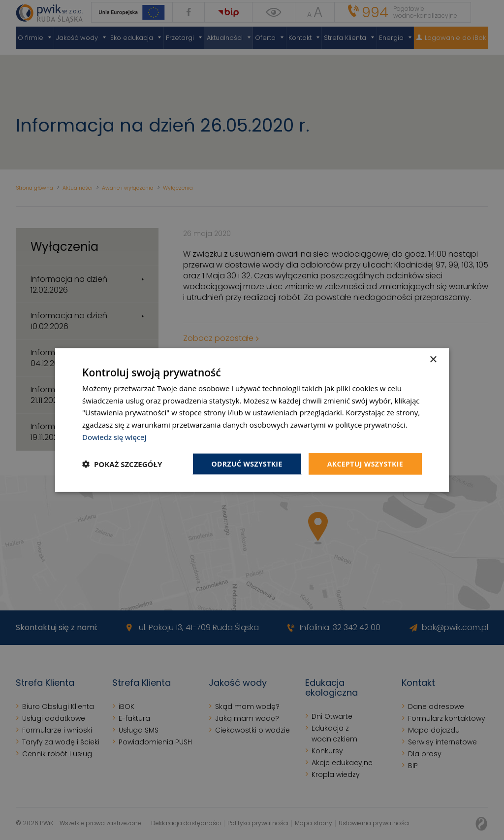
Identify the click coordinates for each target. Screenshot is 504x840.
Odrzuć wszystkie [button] (247, 463)
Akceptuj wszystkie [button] (365, 463)
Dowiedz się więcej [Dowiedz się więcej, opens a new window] (114, 437)
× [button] (433, 359)
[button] (122, 464)
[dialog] (252, 420)
